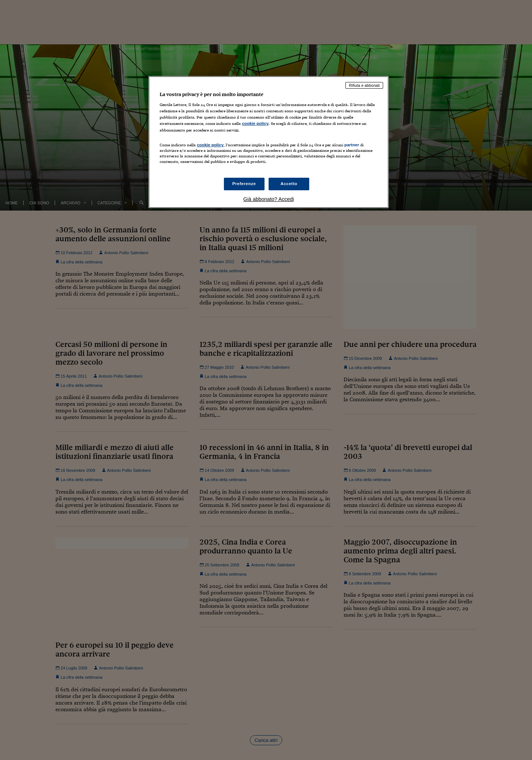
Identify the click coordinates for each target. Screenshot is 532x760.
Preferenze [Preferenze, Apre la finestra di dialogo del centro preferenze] (244, 184)
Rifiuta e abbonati (364, 85)
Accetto (289, 184)
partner (352, 145)
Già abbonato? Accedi (269, 199)
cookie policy (255, 123)
